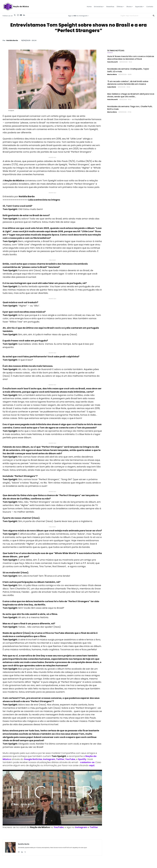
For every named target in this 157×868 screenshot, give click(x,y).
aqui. (92, 765)
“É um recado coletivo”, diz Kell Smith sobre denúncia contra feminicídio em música (128, 83)
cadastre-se (87, 762)
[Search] (154, 15)
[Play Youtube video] (52, 798)
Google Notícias (33, 759)
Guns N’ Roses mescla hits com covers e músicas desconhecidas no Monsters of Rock (131, 58)
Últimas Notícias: (116, 51)
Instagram (49, 759)
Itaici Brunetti (112, 62)
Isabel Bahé (112, 87)
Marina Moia (112, 74)
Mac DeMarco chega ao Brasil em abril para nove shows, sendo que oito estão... (131, 95)
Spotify (82, 759)
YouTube (70, 759)
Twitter (60, 759)
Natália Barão (12, 40)
